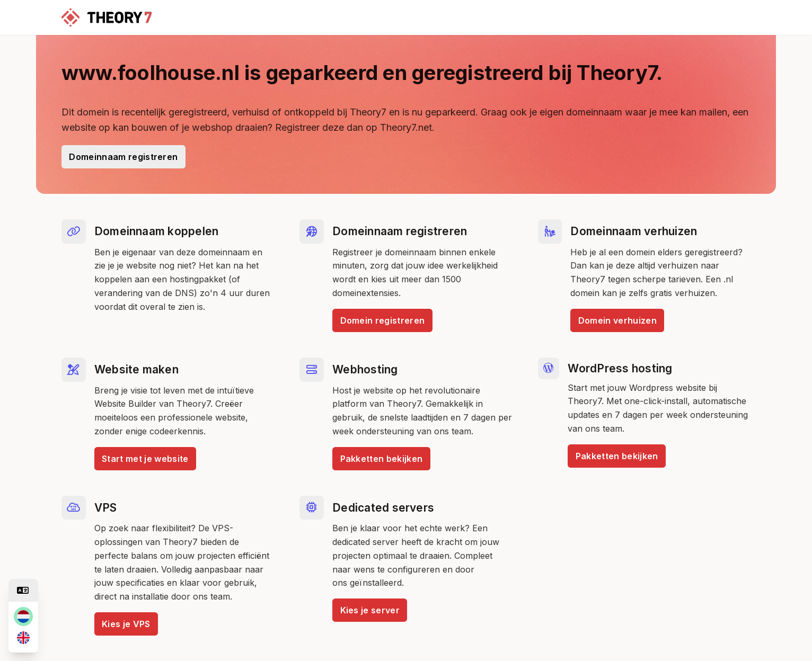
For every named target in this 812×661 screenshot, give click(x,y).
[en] (23, 638)
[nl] (23, 617)
